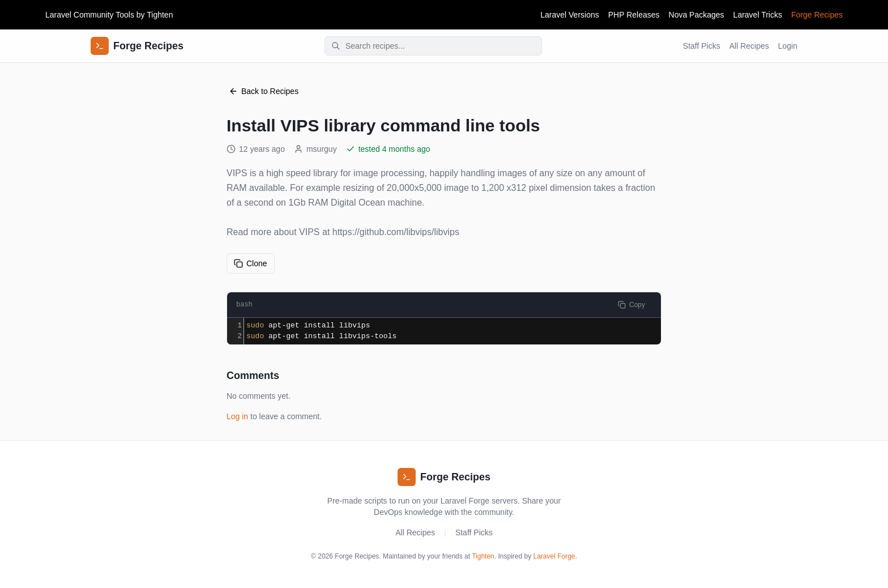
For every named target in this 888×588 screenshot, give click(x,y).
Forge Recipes (817, 15)
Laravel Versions (570, 15)
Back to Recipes (264, 91)
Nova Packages (697, 15)
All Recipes (749, 46)
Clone (251, 263)
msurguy (315, 149)
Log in (237, 416)
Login (788, 46)
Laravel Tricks (758, 15)
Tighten (160, 15)
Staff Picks (702, 46)
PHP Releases (634, 15)
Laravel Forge (554, 556)
